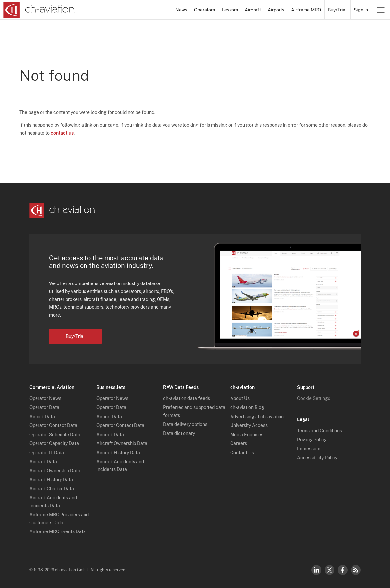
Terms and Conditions (319, 431)
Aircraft (253, 10)
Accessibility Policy (317, 458)
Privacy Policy (312, 440)
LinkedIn (316, 570)
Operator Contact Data (53, 425)
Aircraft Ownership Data (55, 471)
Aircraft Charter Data (52, 489)
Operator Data (44, 407)
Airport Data (42, 417)
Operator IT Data (47, 453)
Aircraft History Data (51, 480)
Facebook (343, 570)
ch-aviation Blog (247, 407)
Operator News (45, 398)
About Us (240, 398)
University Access (249, 425)
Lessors (230, 10)
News (181, 10)
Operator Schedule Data (55, 435)
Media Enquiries (247, 435)
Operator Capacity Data (54, 443)
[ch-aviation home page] (39, 10)
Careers (239, 443)
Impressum (309, 449)
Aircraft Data (43, 462)
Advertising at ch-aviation (257, 417)
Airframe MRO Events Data (58, 531)
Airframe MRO (306, 10)
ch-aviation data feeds (187, 398)
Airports (276, 10)
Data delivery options (185, 424)
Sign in (361, 10)
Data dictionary (179, 433)
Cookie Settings (314, 398)
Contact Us (242, 453)
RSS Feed (356, 570)
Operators (205, 10)
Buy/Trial (337, 10)
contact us (62, 133)
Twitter (329, 570)
